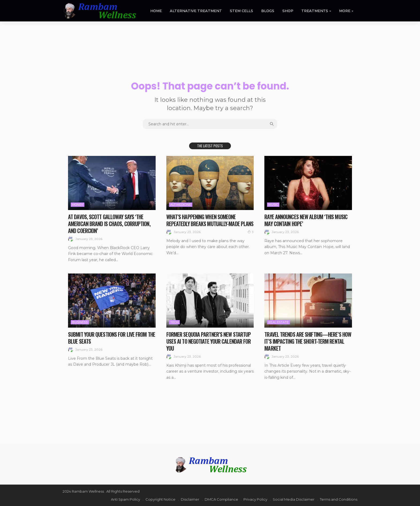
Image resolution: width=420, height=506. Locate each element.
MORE (345, 11)
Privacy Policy (255, 499)
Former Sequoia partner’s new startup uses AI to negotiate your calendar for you (209, 341)
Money (78, 205)
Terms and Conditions (339, 499)
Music (273, 205)
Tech (174, 322)
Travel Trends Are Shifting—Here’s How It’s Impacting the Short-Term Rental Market (308, 341)
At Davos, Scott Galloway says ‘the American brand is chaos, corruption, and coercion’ (109, 224)
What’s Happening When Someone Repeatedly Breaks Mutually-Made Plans (210, 220)
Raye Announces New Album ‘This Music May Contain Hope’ (306, 220)
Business (80, 322)
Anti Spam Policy (125, 499)
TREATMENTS (315, 11)
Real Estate (278, 322)
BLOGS (268, 11)
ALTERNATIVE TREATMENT (196, 11)
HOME (156, 11)
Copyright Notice (160, 499)
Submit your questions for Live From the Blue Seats (112, 338)
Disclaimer (190, 499)
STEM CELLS (241, 11)
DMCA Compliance (221, 499)
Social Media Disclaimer (294, 499)
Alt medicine (181, 205)
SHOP (288, 11)
